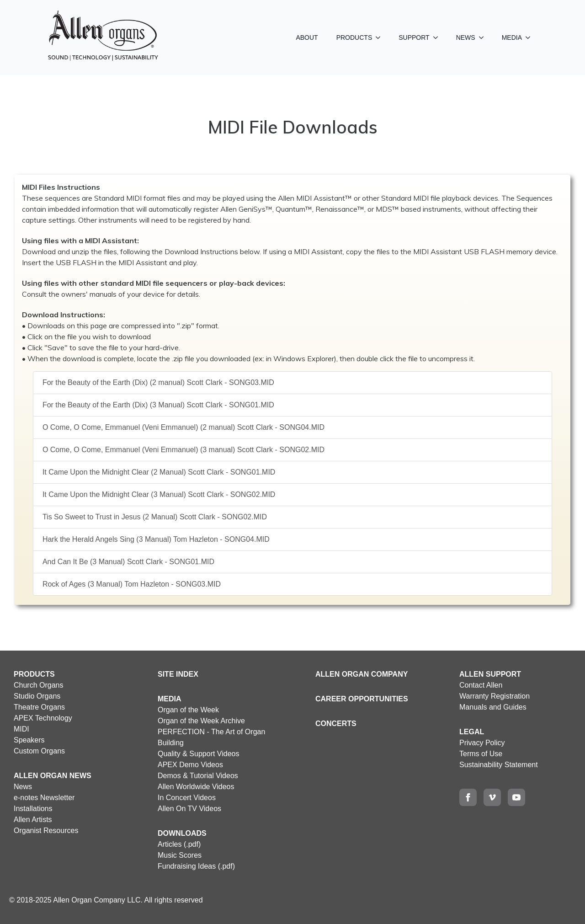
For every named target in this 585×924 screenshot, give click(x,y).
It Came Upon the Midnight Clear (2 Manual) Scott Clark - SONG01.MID (159, 472)
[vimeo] (492, 797)
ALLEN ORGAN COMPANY (362, 674)
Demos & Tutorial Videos (198, 776)
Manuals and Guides (493, 707)
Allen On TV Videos (189, 809)
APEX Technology (43, 718)
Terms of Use (481, 754)
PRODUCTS (354, 37)
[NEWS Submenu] (484, 37)
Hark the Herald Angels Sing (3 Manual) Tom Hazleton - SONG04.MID (156, 539)
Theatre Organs (39, 707)
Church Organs (39, 685)
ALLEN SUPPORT (490, 674)
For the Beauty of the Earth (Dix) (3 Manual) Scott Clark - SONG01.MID (158, 405)
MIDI (21, 729)
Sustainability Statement (499, 765)
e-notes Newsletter (44, 798)
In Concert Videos (187, 798)
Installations (33, 809)
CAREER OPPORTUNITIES (362, 699)
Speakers (29, 740)
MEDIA (512, 37)
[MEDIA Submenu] (531, 37)
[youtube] (516, 797)
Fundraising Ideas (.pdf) (196, 866)
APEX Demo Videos (190, 765)
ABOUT (307, 37)
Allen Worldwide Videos (196, 787)
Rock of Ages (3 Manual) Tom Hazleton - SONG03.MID (132, 584)
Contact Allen (481, 685)
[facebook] (468, 797)
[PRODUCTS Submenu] (381, 37)
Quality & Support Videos (198, 754)
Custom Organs (39, 751)
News (23, 787)
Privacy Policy (482, 743)
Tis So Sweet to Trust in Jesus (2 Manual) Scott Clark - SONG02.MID (155, 517)
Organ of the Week (188, 710)
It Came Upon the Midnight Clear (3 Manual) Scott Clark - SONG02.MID (159, 494)
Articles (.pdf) (179, 844)
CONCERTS (336, 724)
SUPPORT (414, 37)
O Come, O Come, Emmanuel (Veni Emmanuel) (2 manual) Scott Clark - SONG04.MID (183, 427)
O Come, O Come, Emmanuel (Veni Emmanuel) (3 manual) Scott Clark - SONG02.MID (183, 450)
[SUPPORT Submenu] (438, 37)
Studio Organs (37, 696)
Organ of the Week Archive (201, 721)
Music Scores (180, 855)
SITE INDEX (178, 674)
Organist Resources (46, 831)
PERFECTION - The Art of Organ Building (211, 737)
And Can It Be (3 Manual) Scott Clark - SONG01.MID (128, 562)
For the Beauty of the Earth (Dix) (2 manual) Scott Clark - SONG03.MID (158, 382)
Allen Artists (33, 820)
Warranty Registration (495, 696)
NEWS (466, 37)
